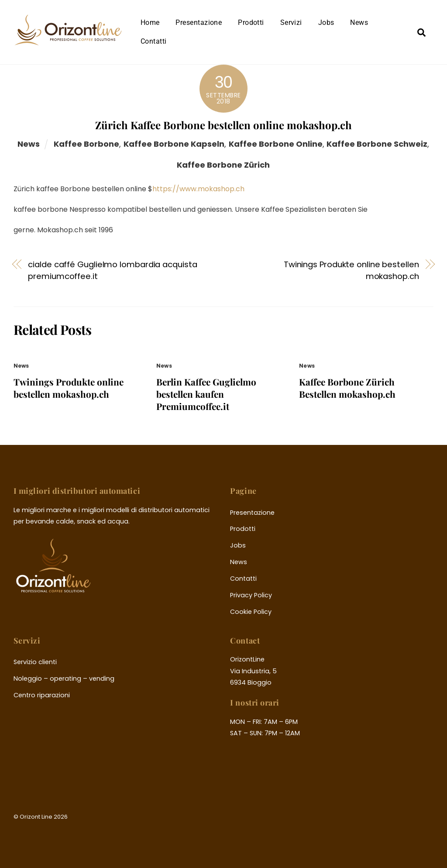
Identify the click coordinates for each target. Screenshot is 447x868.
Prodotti (251, 22)
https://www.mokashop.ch (198, 189)
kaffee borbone (86, 144)
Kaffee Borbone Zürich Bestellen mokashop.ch (347, 388)
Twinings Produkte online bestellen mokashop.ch (351, 270)
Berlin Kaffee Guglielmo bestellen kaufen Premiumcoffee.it (206, 394)
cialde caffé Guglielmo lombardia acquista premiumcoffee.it (112, 270)
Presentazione (199, 22)
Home (150, 22)
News (359, 22)
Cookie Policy (251, 612)
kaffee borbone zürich (223, 165)
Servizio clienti (35, 662)
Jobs (326, 22)
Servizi (291, 22)
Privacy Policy (251, 595)
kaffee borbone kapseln (174, 144)
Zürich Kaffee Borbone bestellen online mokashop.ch (223, 125)
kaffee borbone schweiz (377, 144)
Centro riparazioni (42, 695)
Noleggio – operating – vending (64, 679)
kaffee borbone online (276, 144)
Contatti (154, 41)
